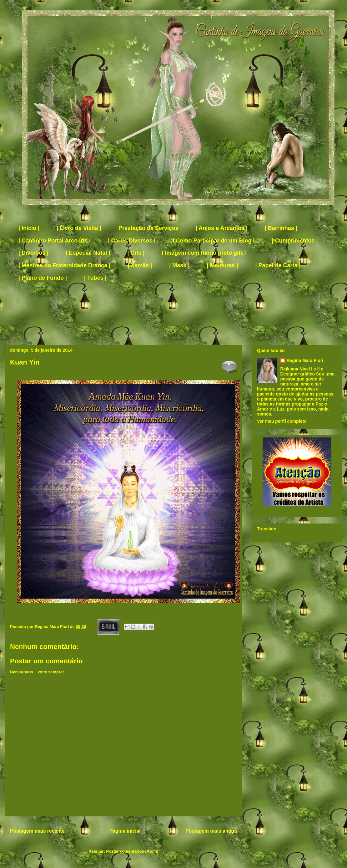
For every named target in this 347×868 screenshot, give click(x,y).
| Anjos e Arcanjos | (222, 228)
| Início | (29, 228)
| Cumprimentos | (295, 241)
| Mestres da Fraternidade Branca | (64, 265)
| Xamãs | (140, 265)
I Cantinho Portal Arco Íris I (55, 241)
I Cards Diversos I (132, 241)
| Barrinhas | (281, 228)
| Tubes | (95, 278)
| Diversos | (33, 253)
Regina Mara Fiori (52, 627)
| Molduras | (222, 265)
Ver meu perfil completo (282, 421)
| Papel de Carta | (278, 265)
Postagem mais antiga (211, 831)
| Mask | (179, 265)
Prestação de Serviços (148, 228)
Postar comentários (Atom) (132, 851)
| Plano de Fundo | (43, 278)
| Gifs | (136, 253)
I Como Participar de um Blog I (214, 241)
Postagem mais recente (37, 831)
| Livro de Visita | (79, 228)
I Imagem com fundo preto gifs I (204, 253)
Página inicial (125, 831)
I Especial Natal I (88, 253)
